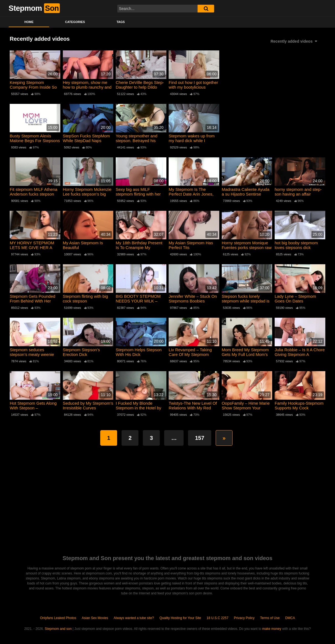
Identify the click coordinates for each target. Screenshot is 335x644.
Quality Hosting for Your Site (180, 618)
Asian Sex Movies (95, 618)
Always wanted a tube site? (134, 618)
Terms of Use (270, 618)
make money (272, 629)
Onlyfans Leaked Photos (58, 618)
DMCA (290, 618)
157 (199, 438)
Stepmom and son (58, 629)
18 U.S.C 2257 (217, 618)
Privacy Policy (244, 618)
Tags (121, 22)
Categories (75, 22)
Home (29, 22)
